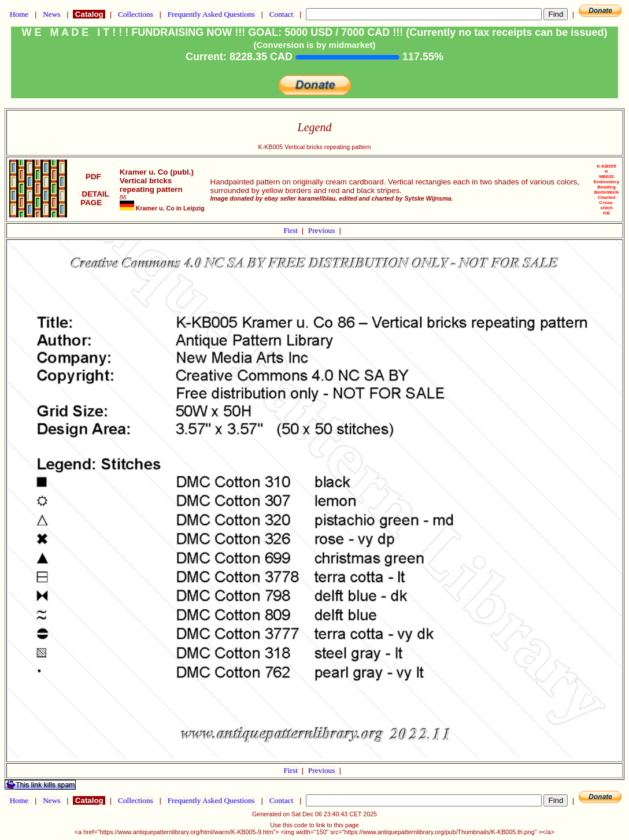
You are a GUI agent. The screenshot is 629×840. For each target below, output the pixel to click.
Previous (323, 230)
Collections (136, 14)
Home (19, 14)
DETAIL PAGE (93, 198)
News (52, 14)
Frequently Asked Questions (211, 14)
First (291, 230)
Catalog (89, 14)
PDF (93, 177)
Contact (281, 14)
